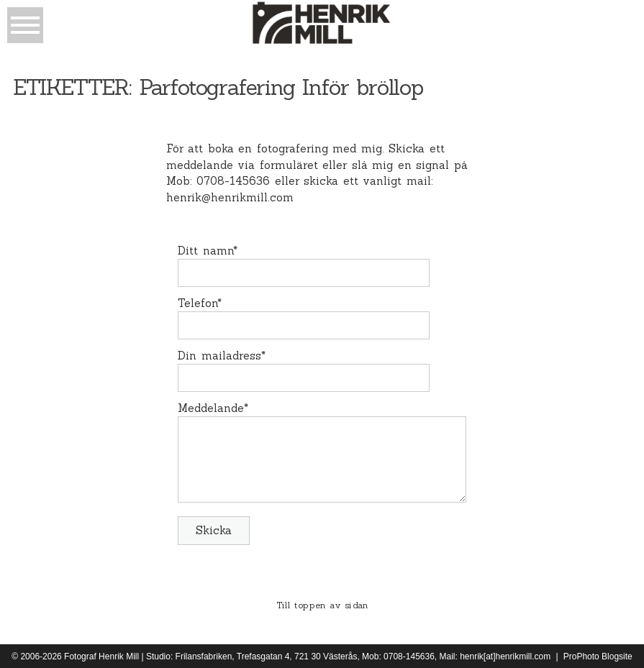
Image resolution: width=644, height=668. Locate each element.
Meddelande (211, 408)
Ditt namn (205, 251)
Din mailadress (219, 356)
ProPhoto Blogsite (598, 656)
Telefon (198, 303)
